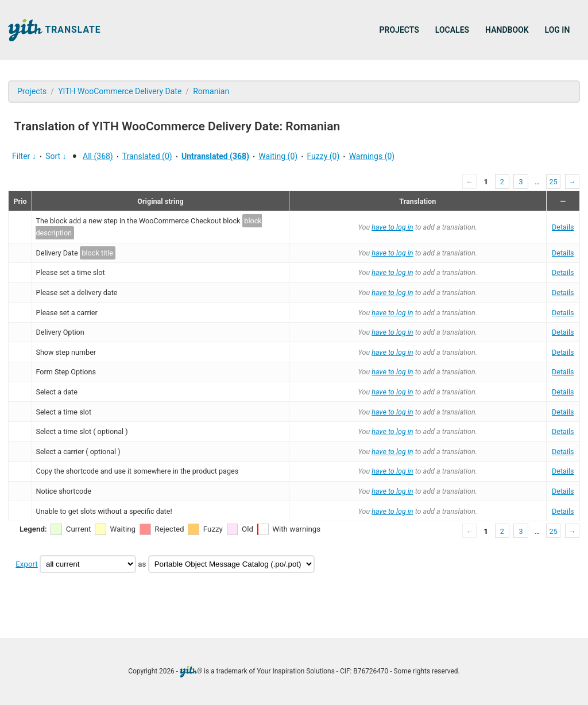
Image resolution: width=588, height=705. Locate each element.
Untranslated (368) (215, 156)
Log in (558, 30)
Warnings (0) (372, 156)
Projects (399, 30)
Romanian (211, 91)
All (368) (98, 156)
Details (563, 227)
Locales (452, 30)
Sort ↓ (56, 156)
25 (554, 182)
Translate (55, 30)
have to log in (392, 227)
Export (26, 564)
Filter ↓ (24, 156)
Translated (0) (147, 156)
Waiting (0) (278, 156)
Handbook (507, 30)
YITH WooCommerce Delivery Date (120, 91)
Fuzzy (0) (323, 156)
